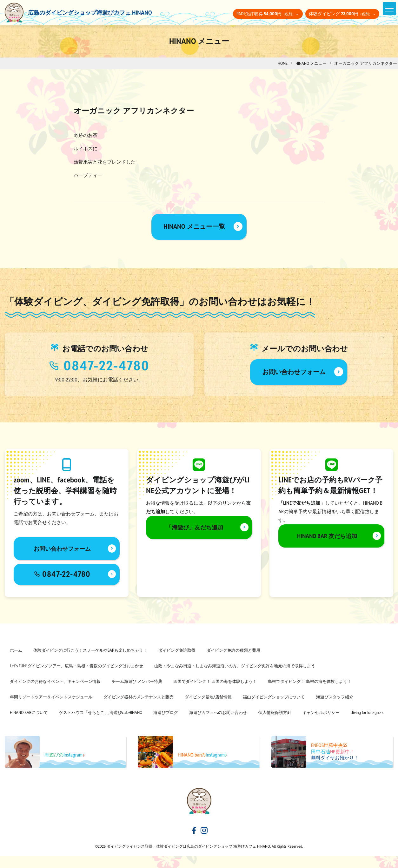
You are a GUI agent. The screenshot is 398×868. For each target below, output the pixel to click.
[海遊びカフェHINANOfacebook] (194, 843)
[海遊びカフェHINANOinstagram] (204, 843)
